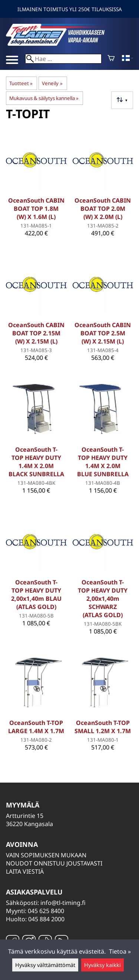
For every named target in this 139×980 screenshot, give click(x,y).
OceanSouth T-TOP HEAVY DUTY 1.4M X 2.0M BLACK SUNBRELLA (36, 462)
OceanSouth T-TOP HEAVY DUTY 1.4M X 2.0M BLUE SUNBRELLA (103, 462)
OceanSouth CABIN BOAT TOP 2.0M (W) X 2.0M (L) (103, 209)
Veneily (52, 83)
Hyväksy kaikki (102, 965)
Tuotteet (21, 83)
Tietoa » (120, 951)
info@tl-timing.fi (63, 903)
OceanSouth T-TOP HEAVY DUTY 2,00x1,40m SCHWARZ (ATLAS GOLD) (103, 599)
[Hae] (63, 59)
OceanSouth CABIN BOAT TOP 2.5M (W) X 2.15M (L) (103, 333)
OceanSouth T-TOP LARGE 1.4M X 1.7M (36, 727)
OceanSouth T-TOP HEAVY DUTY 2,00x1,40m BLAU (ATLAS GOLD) (36, 594)
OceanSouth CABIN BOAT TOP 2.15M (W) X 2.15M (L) (36, 333)
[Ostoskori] (111, 59)
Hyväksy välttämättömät (45, 965)
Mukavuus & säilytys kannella (44, 98)
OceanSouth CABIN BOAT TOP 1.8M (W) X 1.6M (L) (36, 209)
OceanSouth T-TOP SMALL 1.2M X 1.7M (103, 727)
